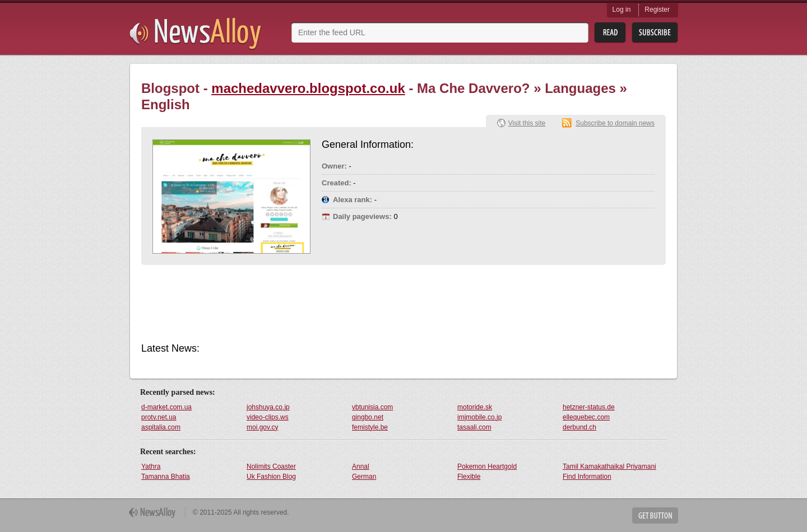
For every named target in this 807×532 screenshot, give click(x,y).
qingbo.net (368, 417)
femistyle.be (370, 427)
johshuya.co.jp (268, 407)
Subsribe (655, 33)
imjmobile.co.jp (479, 417)
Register (657, 10)
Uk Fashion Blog (271, 477)
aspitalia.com (161, 427)
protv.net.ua (159, 417)
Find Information (587, 477)
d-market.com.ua (166, 407)
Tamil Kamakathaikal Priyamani (609, 466)
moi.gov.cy (262, 427)
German (364, 477)
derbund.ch (579, 427)
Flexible (469, 477)
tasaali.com (474, 427)
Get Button (655, 515)
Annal (361, 466)
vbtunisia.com (372, 407)
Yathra (151, 466)
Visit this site (527, 123)
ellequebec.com (586, 417)
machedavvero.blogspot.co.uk (308, 88)
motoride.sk (475, 407)
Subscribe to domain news (615, 123)
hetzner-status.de (589, 407)
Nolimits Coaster (271, 466)
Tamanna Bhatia (166, 477)
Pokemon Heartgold (487, 466)
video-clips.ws (268, 417)
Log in (622, 10)
